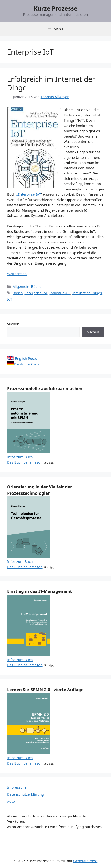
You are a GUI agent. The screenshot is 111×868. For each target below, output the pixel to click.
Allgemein (21, 286)
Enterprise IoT (36, 293)
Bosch (18, 293)
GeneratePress (85, 861)
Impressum (16, 787)
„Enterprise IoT (29, 194)
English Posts (22, 358)
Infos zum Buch (20, 457)
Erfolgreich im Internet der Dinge (51, 83)
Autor (12, 801)
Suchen (13, 324)
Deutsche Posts (23, 364)
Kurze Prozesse (55, 8)
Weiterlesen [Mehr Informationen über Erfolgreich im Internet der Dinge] (17, 274)
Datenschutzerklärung (25, 794)
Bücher (37, 286)
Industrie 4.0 (60, 293)
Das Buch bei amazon (25, 462)
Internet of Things (87, 293)
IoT (10, 299)
